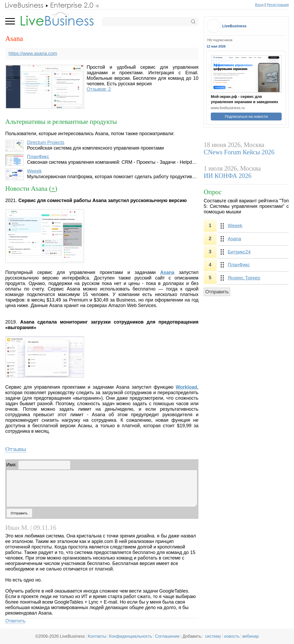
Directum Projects (46, 142)
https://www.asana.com (33, 54)
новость (232, 636)
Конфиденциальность (130, 636)
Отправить (217, 292)
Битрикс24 (239, 252)
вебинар (251, 636)
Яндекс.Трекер (244, 278)
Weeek (34, 171)
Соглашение (167, 636)
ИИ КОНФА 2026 (228, 176)
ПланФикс (38, 157)
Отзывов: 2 (99, 89)
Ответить (15, 621)
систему (213, 636)
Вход (259, 5)
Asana (235, 239)
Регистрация (278, 5)
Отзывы (16, 449)
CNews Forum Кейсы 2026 (239, 152)
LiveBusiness (234, 26)
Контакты (97, 636)
